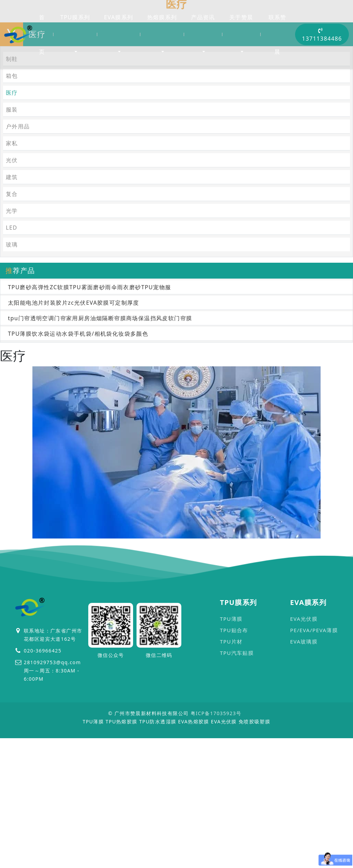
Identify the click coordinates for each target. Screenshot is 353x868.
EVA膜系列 (119, 17)
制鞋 (12, 170)
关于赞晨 (241, 17)
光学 (12, 322)
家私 (12, 254)
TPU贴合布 (234, 741)
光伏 (12, 271)
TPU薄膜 (231, 730)
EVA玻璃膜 (304, 753)
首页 (42, 34)
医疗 (77, 113)
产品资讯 (203, 17)
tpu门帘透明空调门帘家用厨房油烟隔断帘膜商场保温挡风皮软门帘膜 (100, 429)
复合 (12, 305)
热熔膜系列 (162, 17)
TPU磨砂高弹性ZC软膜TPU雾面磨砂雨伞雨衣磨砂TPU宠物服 (89, 398)
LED (12, 339)
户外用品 (18, 238)
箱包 (12, 187)
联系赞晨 (278, 34)
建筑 (12, 288)
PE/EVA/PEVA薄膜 (314, 741)
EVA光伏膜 (304, 730)
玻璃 (12, 356)
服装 (12, 221)
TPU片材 (231, 753)
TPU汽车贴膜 (237, 764)
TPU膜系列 (75, 17)
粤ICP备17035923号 (216, 824)
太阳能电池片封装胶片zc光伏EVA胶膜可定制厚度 (74, 414)
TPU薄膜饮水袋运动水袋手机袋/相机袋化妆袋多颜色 (78, 445)
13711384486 (322, 35)
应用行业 (52, 113)
